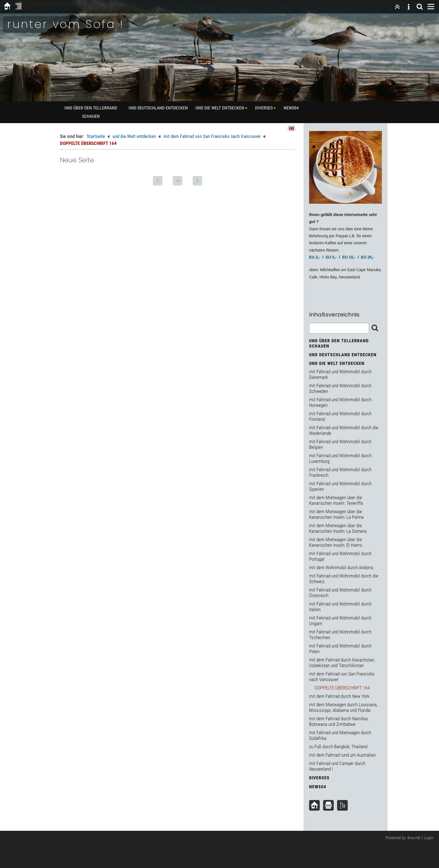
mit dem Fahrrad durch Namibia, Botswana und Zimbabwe (339, 721)
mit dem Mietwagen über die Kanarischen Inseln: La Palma (336, 514)
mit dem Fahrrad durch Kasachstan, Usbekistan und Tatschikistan (342, 663)
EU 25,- (367, 257)
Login (429, 838)
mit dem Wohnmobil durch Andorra (341, 567)
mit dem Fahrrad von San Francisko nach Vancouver (212, 136)
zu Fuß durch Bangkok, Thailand (338, 747)
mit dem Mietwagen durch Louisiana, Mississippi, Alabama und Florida (343, 707)
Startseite (96, 136)
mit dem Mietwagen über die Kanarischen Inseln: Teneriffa (336, 500)
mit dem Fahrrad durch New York (339, 696)
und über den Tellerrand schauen (91, 112)
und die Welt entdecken (220, 108)
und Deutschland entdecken (158, 108)
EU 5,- (331, 257)
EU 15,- (349, 257)
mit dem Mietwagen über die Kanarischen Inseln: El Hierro (336, 542)
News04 (291, 108)
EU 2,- (315, 257)
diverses (264, 108)
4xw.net (414, 838)
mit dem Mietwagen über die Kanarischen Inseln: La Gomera (338, 528)
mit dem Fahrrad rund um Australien (342, 755)
